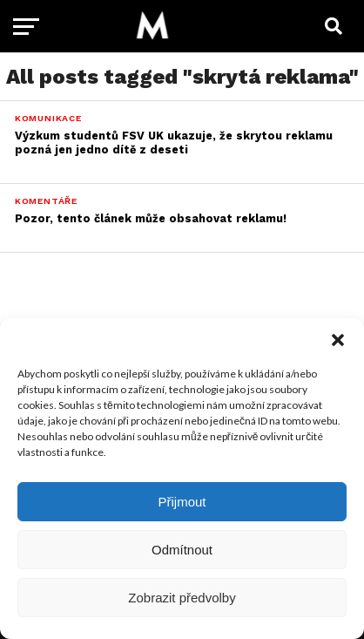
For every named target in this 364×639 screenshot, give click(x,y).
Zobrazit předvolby (182, 598)
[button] (338, 340)
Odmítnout (182, 550)
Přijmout (182, 502)
